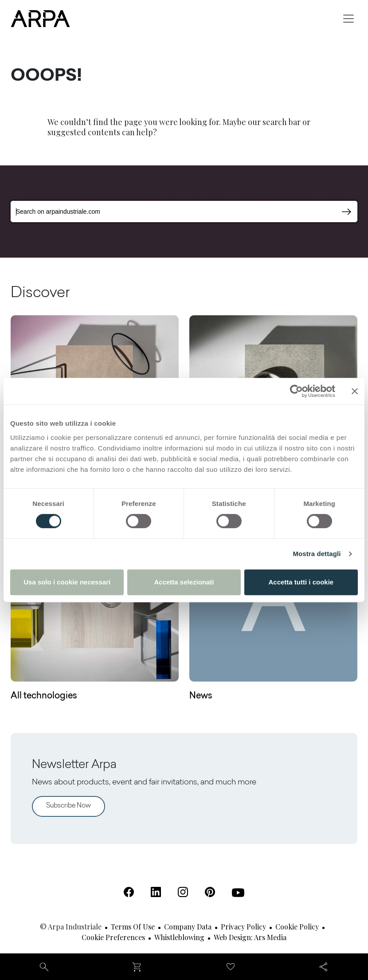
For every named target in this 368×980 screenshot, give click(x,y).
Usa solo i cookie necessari (67, 582)
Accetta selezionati (184, 582)
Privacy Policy (243, 927)
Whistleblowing (179, 937)
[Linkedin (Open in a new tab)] (156, 892)
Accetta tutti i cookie (301, 582)
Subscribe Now (69, 806)
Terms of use (133, 927)
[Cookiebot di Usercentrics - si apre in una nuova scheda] (296, 391)
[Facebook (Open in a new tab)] (129, 892)
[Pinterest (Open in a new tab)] (210, 892)
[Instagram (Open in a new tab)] (183, 892)
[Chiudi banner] (355, 391)
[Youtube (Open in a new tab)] (238, 893)
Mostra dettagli (317, 554)
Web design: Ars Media (250, 937)
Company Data (188, 927)
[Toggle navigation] (348, 19)
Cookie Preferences (113, 937)
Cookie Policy (297, 927)
